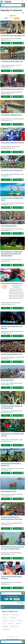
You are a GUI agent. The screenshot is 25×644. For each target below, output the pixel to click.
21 (22, 488)
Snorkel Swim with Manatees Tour (12, 283)
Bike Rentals (5, 621)
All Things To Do (6, 615)
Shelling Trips (5, 626)
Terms (17, 637)
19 (22, 58)
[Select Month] (6, 18)
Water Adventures (6, 629)
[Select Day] (11, 18)
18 (22, 222)
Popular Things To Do (16, 615)
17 (22, 248)
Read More (11, 40)
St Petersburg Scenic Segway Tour (12, 170)
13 (22, 139)
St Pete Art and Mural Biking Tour (11, 354)
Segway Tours (18, 624)
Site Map (12, 637)
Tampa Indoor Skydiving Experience (12, 143)
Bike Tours (12, 621)
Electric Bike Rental (7, 380)
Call (2, 607)
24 (22, 323)
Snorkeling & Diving (14, 626)
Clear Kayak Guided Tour (9, 226)
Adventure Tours (13, 618)
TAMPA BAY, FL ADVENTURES (14, 8)
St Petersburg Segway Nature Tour (12, 61)
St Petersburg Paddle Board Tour (11, 115)
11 (22, 377)
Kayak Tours (11, 624)
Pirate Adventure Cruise (8, 491)
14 (22, 167)
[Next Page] (20, 603)
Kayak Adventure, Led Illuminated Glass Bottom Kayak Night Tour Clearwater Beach (12, 254)
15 (22, 351)
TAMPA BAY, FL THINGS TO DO (5, 8)
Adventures (5, 618)
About (8, 637)
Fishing (4, 624)
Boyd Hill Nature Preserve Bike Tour (12, 89)
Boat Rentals (19, 621)
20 (22, 32)
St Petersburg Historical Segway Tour (13, 35)
